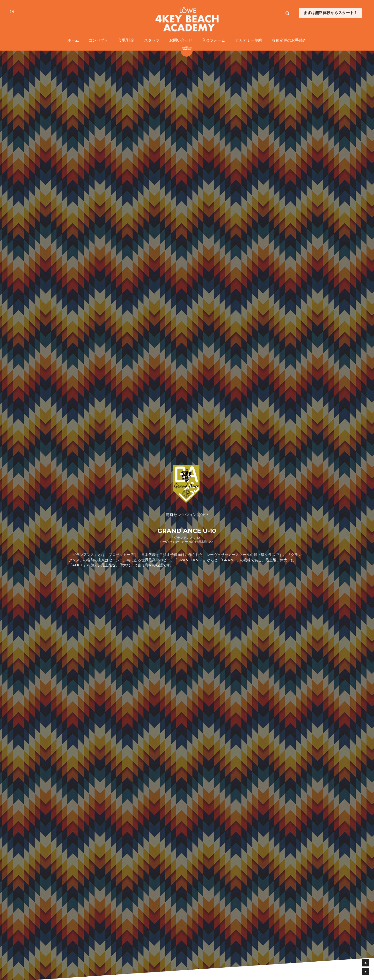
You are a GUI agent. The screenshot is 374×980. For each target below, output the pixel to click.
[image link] (187, 19)
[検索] (287, 13)
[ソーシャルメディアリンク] (12, 12)
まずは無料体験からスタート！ (330, 13)
